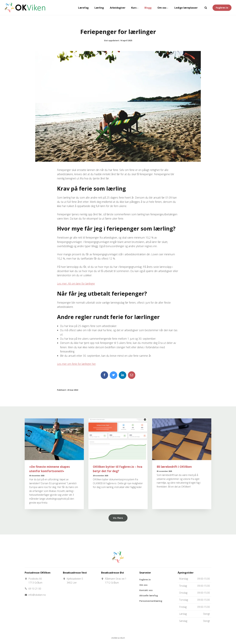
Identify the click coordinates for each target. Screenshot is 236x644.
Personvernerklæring (151, 601)
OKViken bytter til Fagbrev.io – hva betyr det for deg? (118, 469)
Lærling (99, 8)
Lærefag (83, 8)
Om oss (163, 8)
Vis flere (118, 518)
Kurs (134, 8)
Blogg (148, 8)
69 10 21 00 (35, 589)
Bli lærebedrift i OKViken (174, 467)
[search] (206, 8)
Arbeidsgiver (117, 8)
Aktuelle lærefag (149, 596)
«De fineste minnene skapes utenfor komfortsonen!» (50, 469)
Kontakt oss (146, 590)
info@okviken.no (37, 595)
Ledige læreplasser (186, 8)
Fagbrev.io (222, 7)
